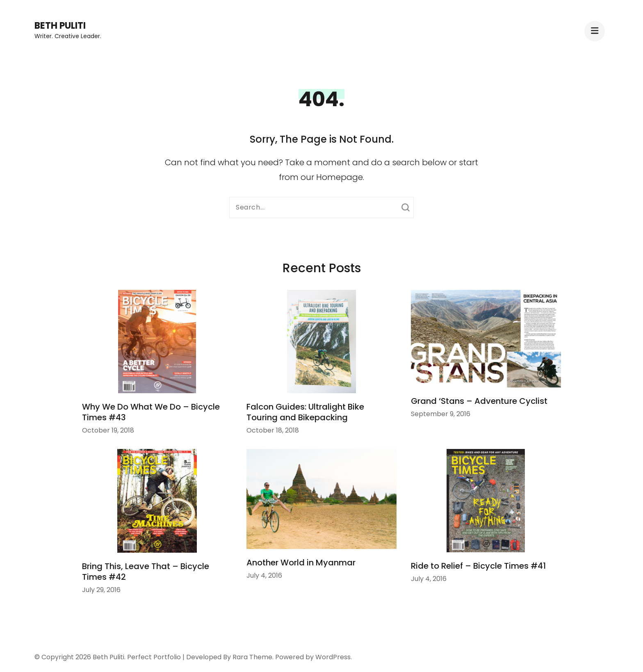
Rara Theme (252, 657)
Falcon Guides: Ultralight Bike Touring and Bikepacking (305, 412)
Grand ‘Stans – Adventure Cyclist (479, 401)
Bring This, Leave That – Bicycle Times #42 (146, 572)
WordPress (333, 657)
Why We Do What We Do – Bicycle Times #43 (151, 412)
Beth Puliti (60, 26)
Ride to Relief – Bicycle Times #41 (478, 566)
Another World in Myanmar (301, 563)
